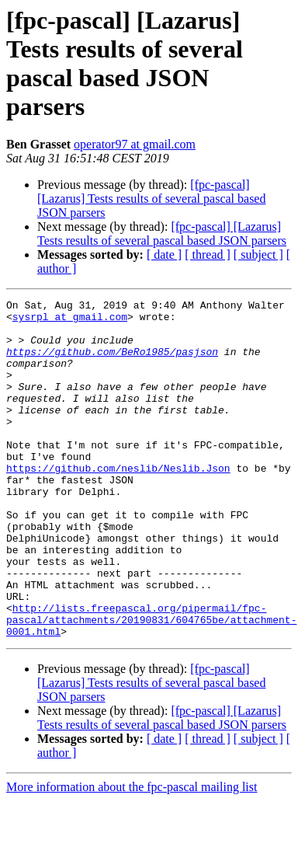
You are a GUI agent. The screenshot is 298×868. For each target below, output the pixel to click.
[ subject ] (258, 254)
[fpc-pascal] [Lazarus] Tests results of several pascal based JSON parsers (151, 199)
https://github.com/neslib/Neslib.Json (118, 503)
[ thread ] (208, 254)
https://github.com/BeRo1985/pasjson (112, 363)
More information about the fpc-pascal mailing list (132, 854)
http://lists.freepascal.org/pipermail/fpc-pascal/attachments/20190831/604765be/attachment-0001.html (151, 685)
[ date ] (164, 254)
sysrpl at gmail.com (70, 321)
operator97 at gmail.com (135, 144)
